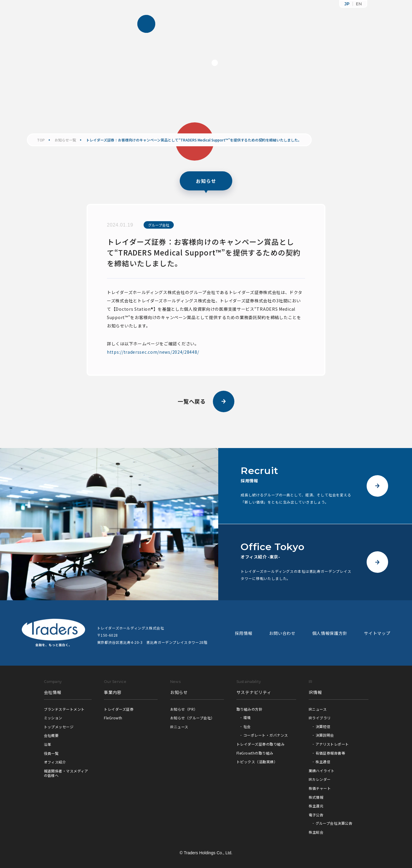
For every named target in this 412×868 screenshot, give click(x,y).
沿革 (48, 744)
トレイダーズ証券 (119, 709)
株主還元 (316, 806)
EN (359, 4)
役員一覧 (51, 753)
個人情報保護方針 (330, 633)
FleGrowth (113, 718)
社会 (247, 726)
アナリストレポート (332, 744)
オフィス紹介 (55, 762)
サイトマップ (377, 633)
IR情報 (315, 692)
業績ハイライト (322, 771)
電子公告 (316, 815)
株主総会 (316, 832)
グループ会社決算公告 (334, 823)
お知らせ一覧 (65, 140)
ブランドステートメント (64, 709)
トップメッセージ (59, 727)
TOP (41, 140)
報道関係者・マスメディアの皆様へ (66, 773)
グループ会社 (159, 225)
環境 (247, 717)
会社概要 (51, 735)
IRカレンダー (320, 779)
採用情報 (244, 633)
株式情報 (316, 797)
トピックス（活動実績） (257, 762)
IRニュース (179, 727)
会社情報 (53, 692)
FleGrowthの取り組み (255, 753)
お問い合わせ (282, 633)
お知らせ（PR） (184, 709)
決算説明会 (325, 735)
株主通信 (323, 762)
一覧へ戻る (206, 401)
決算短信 (323, 726)
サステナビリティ (254, 692)
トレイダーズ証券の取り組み (260, 744)
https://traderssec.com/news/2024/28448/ (153, 352)
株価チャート (320, 788)
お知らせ (179, 692)
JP (347, 4)
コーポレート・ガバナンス (266, 735)
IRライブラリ (320, 718)
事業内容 (113, 692)
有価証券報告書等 (330, 753)
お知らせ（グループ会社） (192, 718)
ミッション (53, 718)
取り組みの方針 (249, 709)
